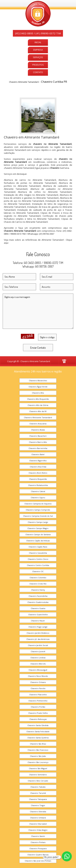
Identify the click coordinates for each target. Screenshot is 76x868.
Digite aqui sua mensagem (38, 311)
